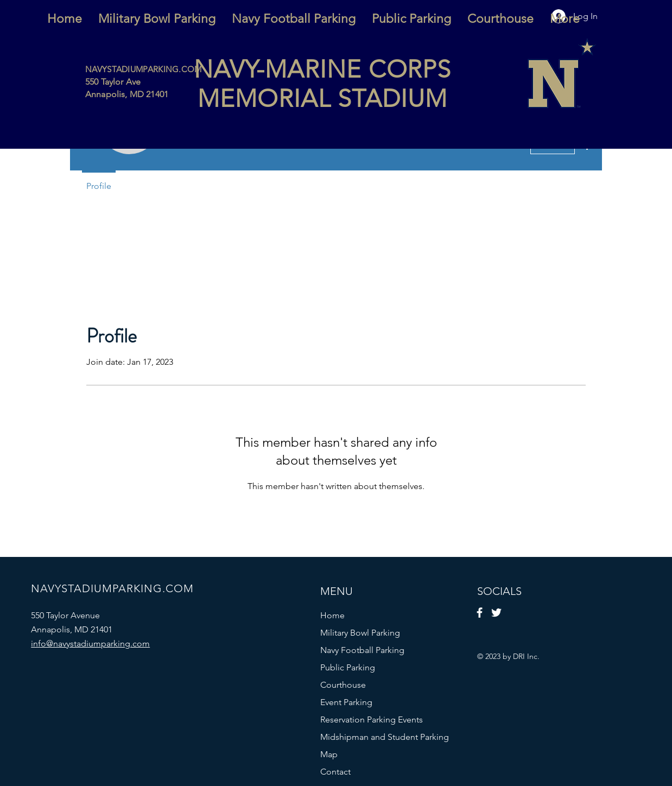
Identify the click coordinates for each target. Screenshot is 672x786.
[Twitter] (496, 613)
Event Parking (346, 702)
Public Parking (348, 667)
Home (332, 615)
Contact (335, 772)
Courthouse (343, 685)
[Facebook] (480, 613)
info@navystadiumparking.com (90, 644)
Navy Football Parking (362, 650)
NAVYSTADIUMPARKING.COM (144, 69)
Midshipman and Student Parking (371, 737)
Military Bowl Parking (360, 633)
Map (329, 754)
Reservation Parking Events (371, 720)
